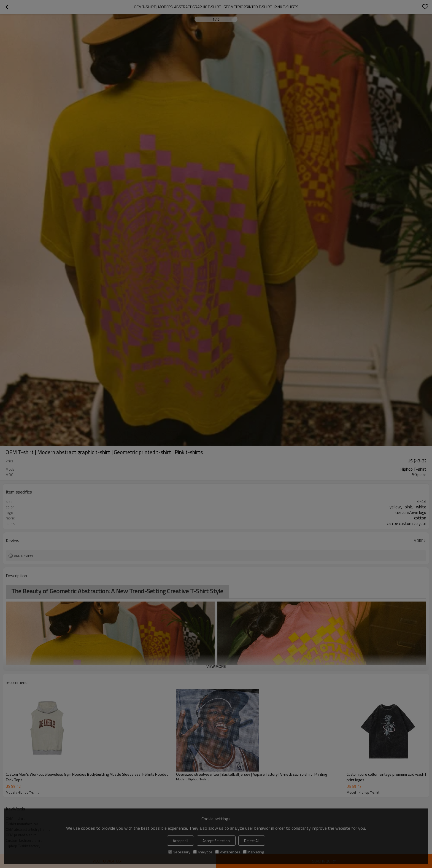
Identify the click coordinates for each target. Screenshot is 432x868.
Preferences (228, 852)
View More (216, 666)
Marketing (253, 852)
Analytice (203, 852)
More (418, 541)
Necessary (179, 852)
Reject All (252, 841)
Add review (24, 556)
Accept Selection (216, 841)
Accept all (180, 841)
